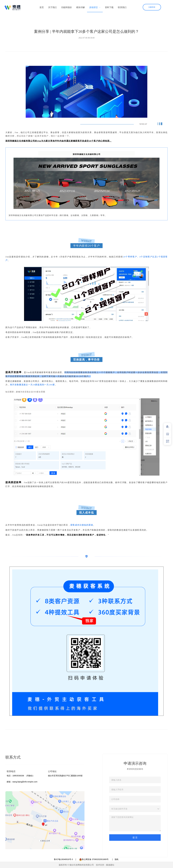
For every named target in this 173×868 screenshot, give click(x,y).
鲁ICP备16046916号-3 (63, 859)
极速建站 (110, 865)
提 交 (135, 837)
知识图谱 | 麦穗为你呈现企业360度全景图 (25, 392)
